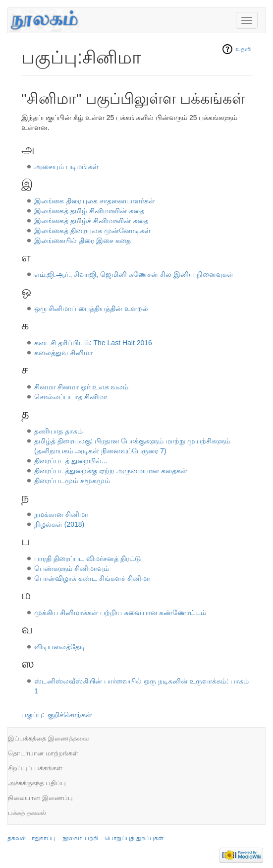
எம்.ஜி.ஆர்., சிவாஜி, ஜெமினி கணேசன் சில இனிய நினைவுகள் (134, 274)
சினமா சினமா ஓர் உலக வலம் (82, 387)
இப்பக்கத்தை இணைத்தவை (48, 738)
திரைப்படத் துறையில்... (71, 461)
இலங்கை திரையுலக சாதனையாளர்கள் (95, 201)
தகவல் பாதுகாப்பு (31, 838)
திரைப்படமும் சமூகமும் (72, 481)
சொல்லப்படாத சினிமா (71, 397)
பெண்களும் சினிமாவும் (72, 568)
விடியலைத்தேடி (60, 647)
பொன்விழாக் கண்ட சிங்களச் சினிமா (92, 578)
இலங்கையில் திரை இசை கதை (82, 241)
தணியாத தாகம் (58, 431)
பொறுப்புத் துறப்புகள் (134, 838)
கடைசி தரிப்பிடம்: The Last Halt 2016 (93, 343)
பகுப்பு (32, 715)
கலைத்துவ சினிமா (63, 353)
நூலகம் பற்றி (80, 838)
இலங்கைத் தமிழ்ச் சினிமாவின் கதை (91, 221)
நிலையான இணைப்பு (40, 798)
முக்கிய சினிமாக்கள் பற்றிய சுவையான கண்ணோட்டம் (120, 613)
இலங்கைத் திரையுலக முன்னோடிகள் (92, 231)
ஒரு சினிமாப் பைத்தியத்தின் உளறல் (91, 309)
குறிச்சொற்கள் (70, 715)
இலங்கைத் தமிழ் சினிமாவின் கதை (89, 211)
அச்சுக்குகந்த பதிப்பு (37, 783)
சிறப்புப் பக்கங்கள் (35, 768)
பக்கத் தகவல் (27, 813)
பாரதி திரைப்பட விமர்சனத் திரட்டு (88, 558)
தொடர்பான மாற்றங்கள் (43, 753)
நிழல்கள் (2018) (59, 524)
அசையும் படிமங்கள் (66, 167)
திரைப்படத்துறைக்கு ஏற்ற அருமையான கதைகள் (111, 471)
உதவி (244, 49)
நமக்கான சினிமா (61, 514)
